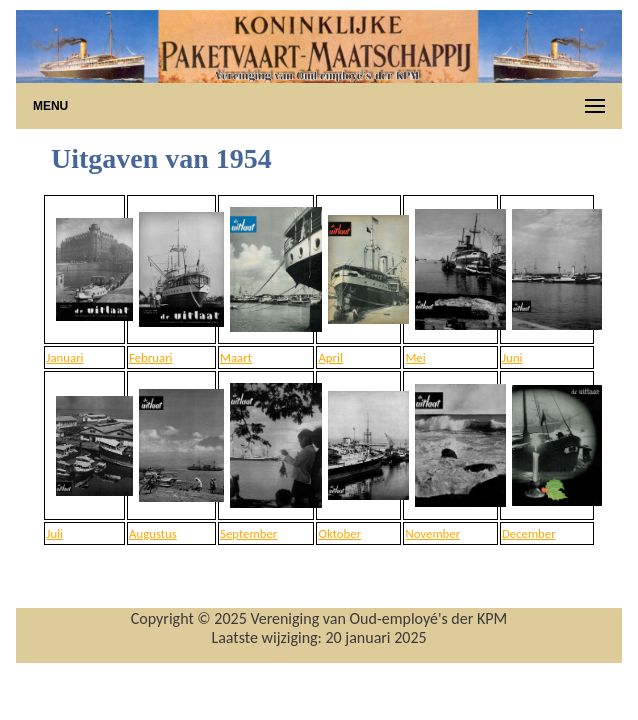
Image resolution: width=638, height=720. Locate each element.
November (432, 533)
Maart (236, 357)
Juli (54, 533)
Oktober (339, 533)
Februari (151, 357)
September (248, 533)
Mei (415, 357)
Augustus (153, 533)
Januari (64, 357)
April (330, 357)
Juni (512, 357)
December (529, 533)
